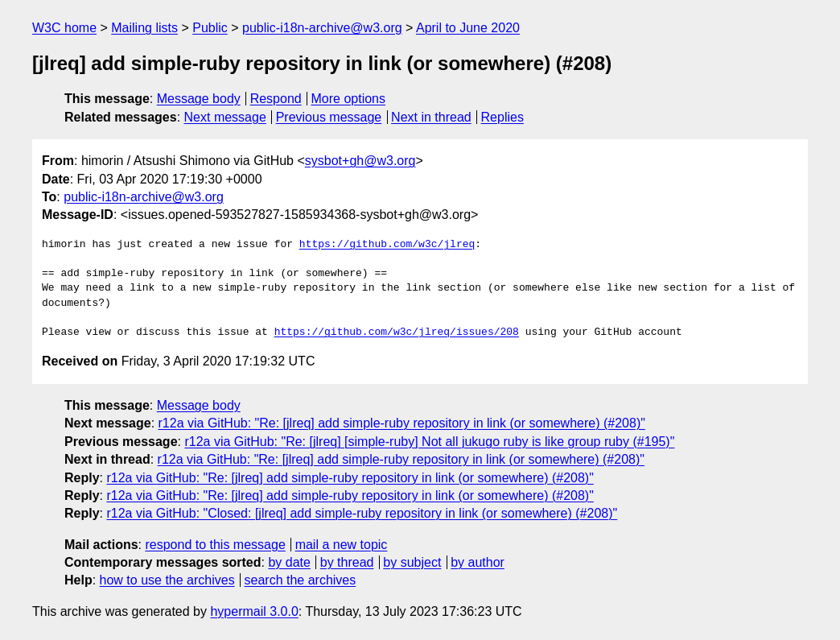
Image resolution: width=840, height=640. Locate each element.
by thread (347, 562)
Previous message (329, 117)
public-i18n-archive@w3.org (322, 28)
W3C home (64, 28)
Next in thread (431, 117)
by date (289, 562)
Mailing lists (144, 28)
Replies (502, 117)
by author (478, 562)
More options (349, 99)
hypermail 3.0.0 (254, 611)
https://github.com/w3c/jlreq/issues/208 (397, 332)
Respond (276, 99)
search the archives (301, 580)
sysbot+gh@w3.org (360, 161)
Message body (199, 99)
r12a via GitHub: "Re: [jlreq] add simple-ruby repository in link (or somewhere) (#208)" (402, 423)
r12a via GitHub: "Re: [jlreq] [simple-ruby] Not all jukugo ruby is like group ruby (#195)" (429, 442)
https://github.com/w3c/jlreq (387, 245)
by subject (412, 562)
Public (210, 28)
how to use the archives (167, 580)
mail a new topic (342, 545)
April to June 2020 (468, 28)
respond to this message (215, 545)
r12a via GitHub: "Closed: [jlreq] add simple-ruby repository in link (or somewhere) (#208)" (362, 513)
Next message (225, 117)
